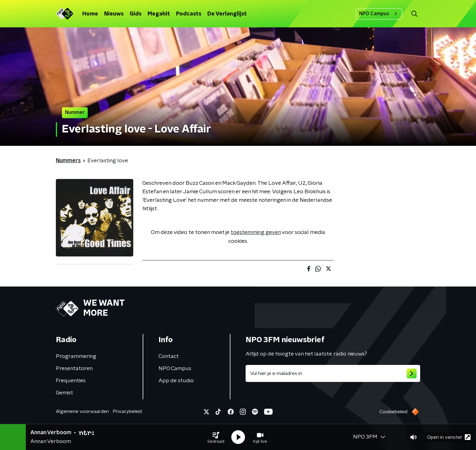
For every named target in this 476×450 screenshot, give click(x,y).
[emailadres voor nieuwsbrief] (333, 373)
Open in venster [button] (449, 437)
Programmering (76, 356)
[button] (216, 437)
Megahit (159, 14)
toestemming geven (256, 232)
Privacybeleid (127, 411)
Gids (136, 14)
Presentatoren (74, 369)
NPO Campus (379, 14)
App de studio (176, 381)
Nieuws (114, 14)
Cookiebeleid (393, 412)
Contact (169, 356)
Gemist (65, 393)
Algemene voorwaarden (82, 411)
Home (90, 14)
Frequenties (71, 381)
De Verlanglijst (227, 14)
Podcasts (189, 14)
